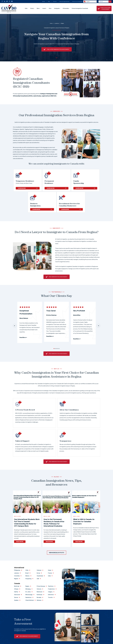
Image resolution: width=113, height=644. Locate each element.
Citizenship (66, 8)
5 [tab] (59, 349)
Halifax (16, 592)
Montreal (17, 586)
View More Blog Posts (56, 553)
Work (38, 8)
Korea (38, 573)
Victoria (39, 589)
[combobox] (104, 2)
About (44, 1)
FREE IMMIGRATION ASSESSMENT (58, 277)
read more (20, 542)
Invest (44, 8)
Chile (27, 570)
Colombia (17, 576)
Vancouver (17, 595)
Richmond (40, 592)
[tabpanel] (30, 323)
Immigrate (57, 8)
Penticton (51, 586)
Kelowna (39, 600)
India (49, 576)
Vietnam (39, 570)
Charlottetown (30, 600)
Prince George (41, 586)
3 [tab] (56, 349)
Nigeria (16, 579)
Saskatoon (28, 597)
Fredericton (51, 589)
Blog (49, 1)
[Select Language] (90, 2)
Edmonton (51, 595)
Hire (50, 8)
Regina (27, 586)
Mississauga (29, 595)
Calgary (50, 592)
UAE (38, 579)
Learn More (28, 188)
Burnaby (39, 597)
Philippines (17, 570)
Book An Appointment (65, 1)
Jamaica (16, 573)
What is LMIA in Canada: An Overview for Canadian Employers (84, 521)
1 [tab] (54, 349)
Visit (26, 8)
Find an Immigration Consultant (80, 8)
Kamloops (40, 595)
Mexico (27, 576)
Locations (57, 23)
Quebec (16, 600)
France (50, 573)
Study (32, 8)
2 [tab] (55, 349)
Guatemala (40, 576)
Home (51, 23)
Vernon (16, 597)
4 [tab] (58, 349)
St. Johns (28, 592)
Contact (55, 1)
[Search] (110, 2)
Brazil (27, 573)
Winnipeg (28, 589)
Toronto (50, 597)
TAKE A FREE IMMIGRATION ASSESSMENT (58, 49)
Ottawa (16, 589)
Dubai (50, 570)
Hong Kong (28, 579)
